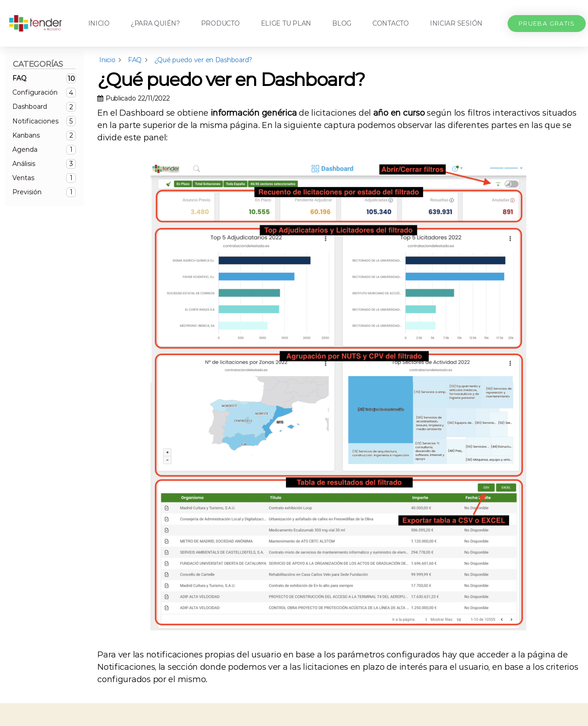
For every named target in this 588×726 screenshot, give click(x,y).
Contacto (391, 23)
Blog (342, 23)
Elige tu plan (286, 23)
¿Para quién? (155, 23)
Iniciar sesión (456, 23)
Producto (220, 23)
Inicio (99, 23)
